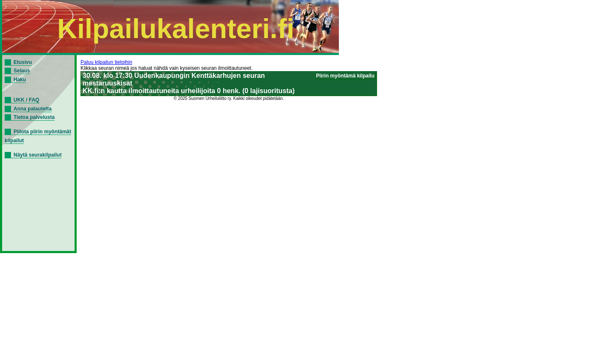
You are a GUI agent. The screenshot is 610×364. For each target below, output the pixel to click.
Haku (20, 80)
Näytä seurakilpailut (37, 155)
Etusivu (23, 62)
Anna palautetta (33, 109)
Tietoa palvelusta (34, 117)
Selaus (22, 71)
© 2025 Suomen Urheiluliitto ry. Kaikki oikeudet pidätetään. (229, 98)
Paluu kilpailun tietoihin (106, 62)
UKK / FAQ (26, 100)
